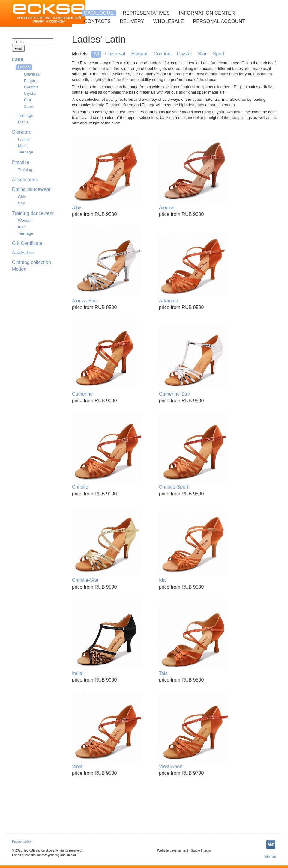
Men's (23, 122)
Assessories (25, 180)
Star (28, 100)
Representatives (146, 13)
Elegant (31, 81)
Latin (18, 59)
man (22, 227)
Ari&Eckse (23, 253)
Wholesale (169, 21)
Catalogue (99, 13)
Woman (25, 220)
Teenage (26, 116)
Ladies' (24, 140)
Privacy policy (22, 841)
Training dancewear (33, 213)
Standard (22, 132)
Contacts (97, 21)
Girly (22, 197)
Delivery (132, 21)
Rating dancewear (31, 189)
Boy (21, 203)
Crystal (30, 93)
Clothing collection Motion (31, 266)
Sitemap (270, 856)
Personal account (219, 21)
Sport (29, 106)
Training (25, 170)
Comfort (31, 87)
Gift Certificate (27, 243)
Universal (32, 74)
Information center (207, 13)
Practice (21, 162)
